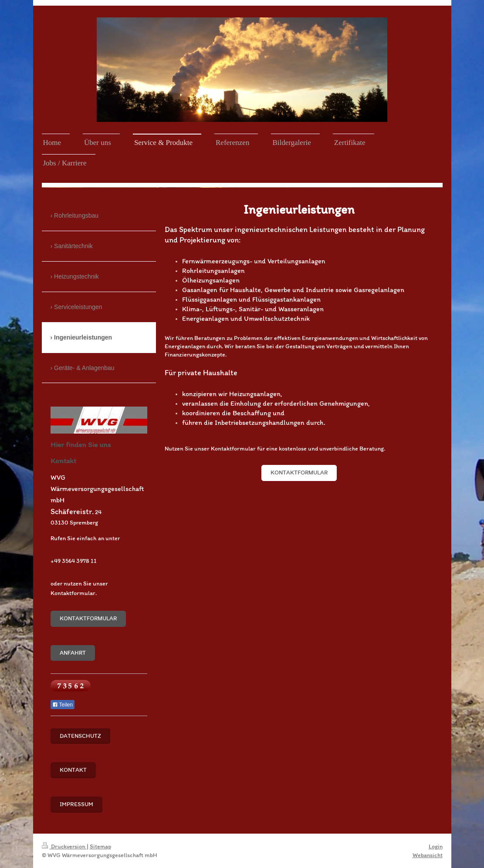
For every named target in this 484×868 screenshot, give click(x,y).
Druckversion (64, 846)
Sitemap (100, 846)
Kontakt (73, 770)
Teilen (63, 705)
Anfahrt (73, 653)
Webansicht (428, 855)
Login (436, 846)
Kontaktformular (299, 473)
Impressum (76, 804)
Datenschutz (80, 736)
